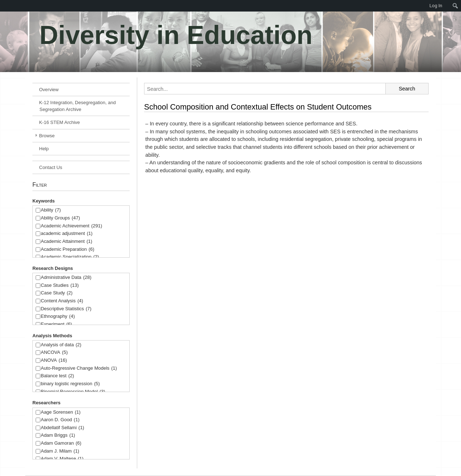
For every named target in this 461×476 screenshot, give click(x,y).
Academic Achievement (71, 226)
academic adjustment (67, 234)
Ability (51, 210)
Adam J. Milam (60, 451)
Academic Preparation (68, 250)
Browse (47, 136)
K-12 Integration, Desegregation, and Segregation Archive (78, 106)
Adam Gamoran (61, 443)
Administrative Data (66, 278)
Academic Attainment (66, 242)
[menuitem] (4, 6)
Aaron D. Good (60, 420)
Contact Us (51, 167)
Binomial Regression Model (73, 392)
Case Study (57, 293)
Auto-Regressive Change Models (79, 368)
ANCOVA (54, 353)
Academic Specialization (70, 257)
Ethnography (58, 317)
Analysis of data (61, 345)
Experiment (56, 324)
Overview (49, 90)
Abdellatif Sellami (62, 428)
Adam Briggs (58, 435)
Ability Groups (60, 218)
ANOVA (54, 361)
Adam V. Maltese (62, 459)
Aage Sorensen (61, 412)
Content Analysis (62, 301)
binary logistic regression (70, 384)
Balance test (57, 376)
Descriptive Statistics (66, 309)
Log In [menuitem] (436, 6)
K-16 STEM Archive (60, 122)
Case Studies (60, 286)
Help (44, 149)
